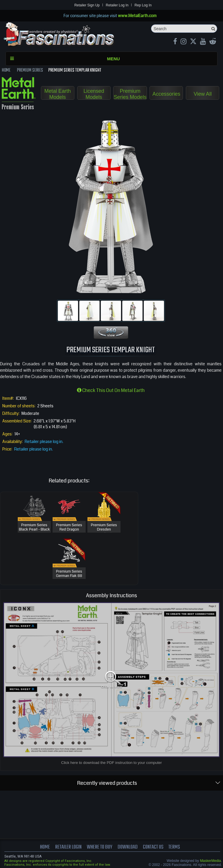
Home (44, 847)
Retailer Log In (117, 5)
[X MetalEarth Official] (193, 42)
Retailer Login (68, 847)
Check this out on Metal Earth (111, 390)
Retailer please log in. (44, 442)
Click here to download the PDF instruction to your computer (112, 763)
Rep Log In (143, 5)
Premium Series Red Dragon (69, 527)
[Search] (184, 29)
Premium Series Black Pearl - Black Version (34, 530)
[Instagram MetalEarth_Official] (184, 42)
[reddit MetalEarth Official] (213, 42)
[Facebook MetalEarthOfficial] (175, 42)
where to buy (99, 847)
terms (175, 847)
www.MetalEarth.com (137, 16)
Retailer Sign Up (87, 5)
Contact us (154, 847)
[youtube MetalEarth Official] (203, 42)
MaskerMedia (211, 861)
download (128, 847)
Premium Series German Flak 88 (69, 574)
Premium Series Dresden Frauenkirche (104, 530)
